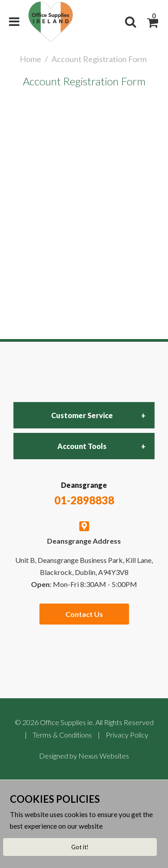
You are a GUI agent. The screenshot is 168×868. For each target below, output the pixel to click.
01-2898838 (84, 500)
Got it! (80, 847)
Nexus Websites (104, 756)
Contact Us (84, 614)
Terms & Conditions (62, 735)
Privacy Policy (127, 735)
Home (30, 59)
